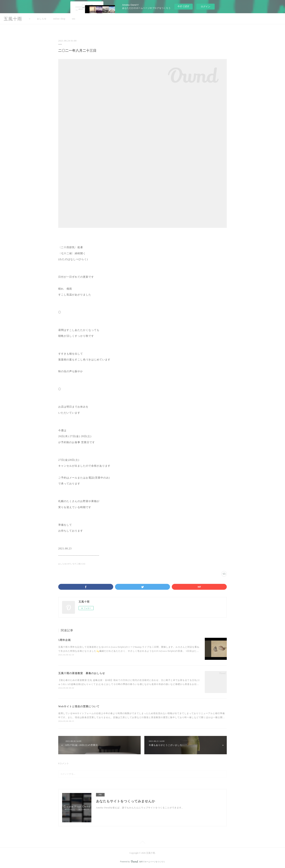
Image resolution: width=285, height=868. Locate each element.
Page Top (142, 843)
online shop (59, 19)
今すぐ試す (183, 6)
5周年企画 (64, 640)
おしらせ (42, 19)
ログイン (206, 7)
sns (74, 19)
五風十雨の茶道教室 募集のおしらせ (82, 673)
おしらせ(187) (65, 564)
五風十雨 (13, 19)
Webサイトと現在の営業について (79, 706)
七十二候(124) (79, 564)
